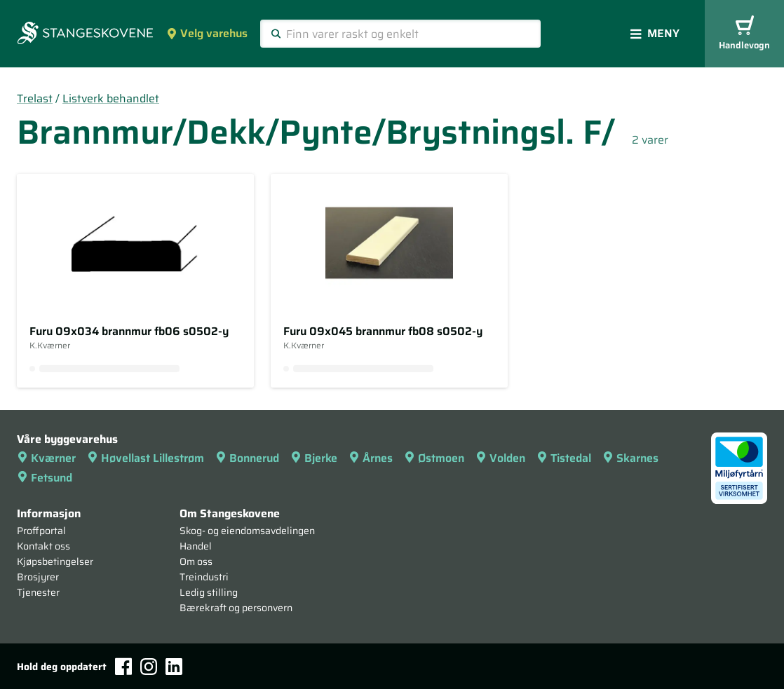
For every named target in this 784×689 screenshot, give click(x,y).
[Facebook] (123, 666)
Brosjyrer (38, 577)
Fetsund (45, 478)
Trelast (35, 98)
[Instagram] (149, 667)
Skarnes (630, 458)
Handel (196, 546)
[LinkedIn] (174, 667)
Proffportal (41, 531)
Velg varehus (207, 33)
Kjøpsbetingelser (55, 561)
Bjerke (314, 458)
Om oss (196, 561)
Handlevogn (744, 34)
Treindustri (204, 577)
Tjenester (38, 592)
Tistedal (564, 458)
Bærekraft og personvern (236, 608)
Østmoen (434, 458)
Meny (655, 33)
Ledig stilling (209, 592)
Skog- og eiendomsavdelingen (247, 531)
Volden (500, 458)
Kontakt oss (43, 546)
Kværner (46, 458)
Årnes (371, 458)
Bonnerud (247, 458)
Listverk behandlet (111, 98)
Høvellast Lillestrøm (146, 458)
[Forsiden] (85, 34)
